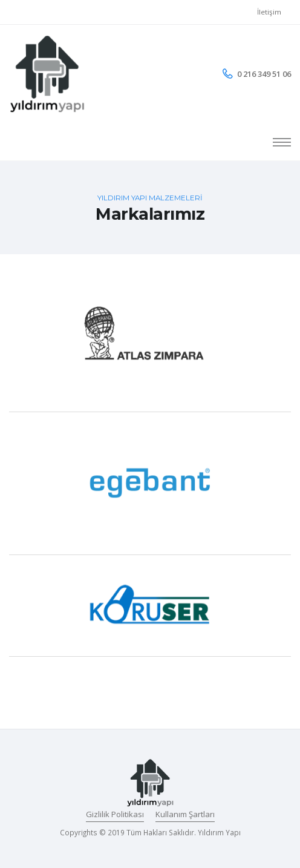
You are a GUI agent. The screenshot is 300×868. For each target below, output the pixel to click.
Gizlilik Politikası (115, 814)
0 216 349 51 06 (264, 74)
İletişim (269, 12)
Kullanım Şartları (185, 814)
